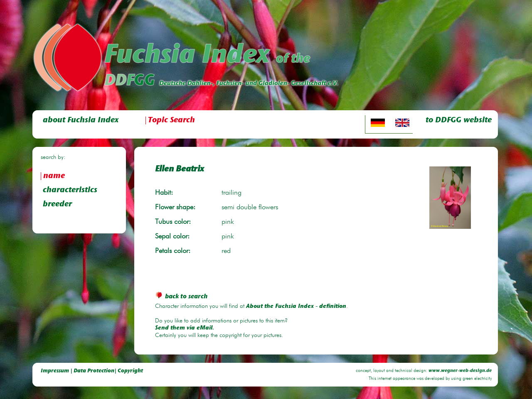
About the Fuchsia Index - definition (296, 307)
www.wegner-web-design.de (460, 371)
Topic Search (171, 120)
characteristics (70, 190)
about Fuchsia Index (81, 120)
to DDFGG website (459, 120)
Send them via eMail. (185, 328)
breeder (57, 204)
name (54, 176)
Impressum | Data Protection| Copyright (92, 371)
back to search (181, 297)
